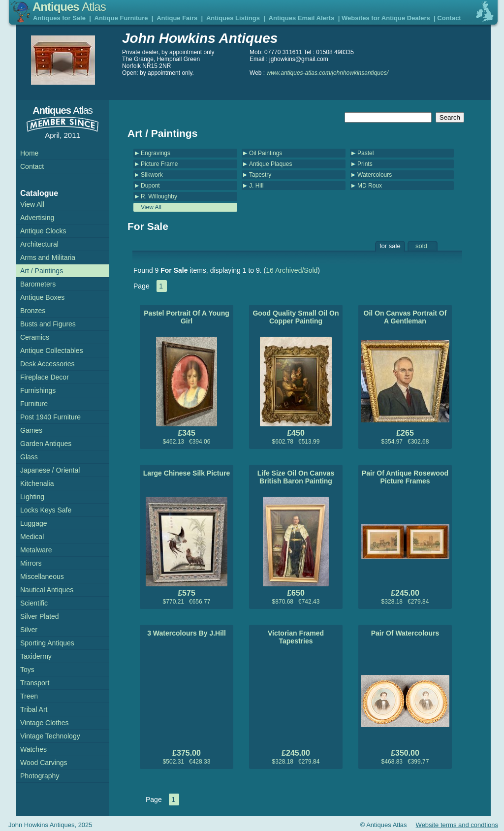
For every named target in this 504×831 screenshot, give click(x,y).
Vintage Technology (50, 736)
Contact (449, 18)
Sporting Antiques (47, 643)
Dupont (150, 186)
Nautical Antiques (47, 590)
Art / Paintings (42, 271)
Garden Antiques (46, 444)
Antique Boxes (42, 297)
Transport (35, 683)
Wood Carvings (44, 763)
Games (31, 430)
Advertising (37, 218)
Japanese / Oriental (50, 470)
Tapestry (260, 175)
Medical (32, 537)
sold (421, 246)
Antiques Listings (233, 18)
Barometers (38, 284)
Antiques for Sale (59, 18)
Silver (29, 630)
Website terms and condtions (457, 825)
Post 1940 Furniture (50, 417)
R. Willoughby (159, 196)
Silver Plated (40, 616)
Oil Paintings (266, 153)
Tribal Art (34, 709)
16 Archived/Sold (292, 270)
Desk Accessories (47, 364)
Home (29, 153)
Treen (29, 696)
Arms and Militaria (48, 257)
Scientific (34, 603)
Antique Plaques (270, 164)
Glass (29, 457)
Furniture (34, 404)
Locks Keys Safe (46, 510)
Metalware (36, 550)
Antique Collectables (52, 351)
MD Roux (370, 186)
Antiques (69, 7)
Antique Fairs (177, 18)
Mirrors (31, 563)
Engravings (156, 153)
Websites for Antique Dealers (386, 18)
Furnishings (38, 390)
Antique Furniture (121, 18)
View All (151, 207)
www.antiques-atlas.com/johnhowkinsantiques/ (328, 73)
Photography (40, 776)
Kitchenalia (37, 483)
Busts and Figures (48, 324)
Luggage (34, 523)
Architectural (39, 244)
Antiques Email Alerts (302, 18)
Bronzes (33, 311)
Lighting (32, 497)
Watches (33, 749)
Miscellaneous (42, 576)
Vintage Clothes (45, 723)
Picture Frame (159, 164)
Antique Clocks (43, 231)
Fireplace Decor (45, 377)
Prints (365, 164)
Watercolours (375, 175)
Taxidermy (36, 656)
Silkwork (152, 175)
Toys (27, 670)
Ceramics (35, 337)
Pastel (365, 153)
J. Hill (256, 186)
